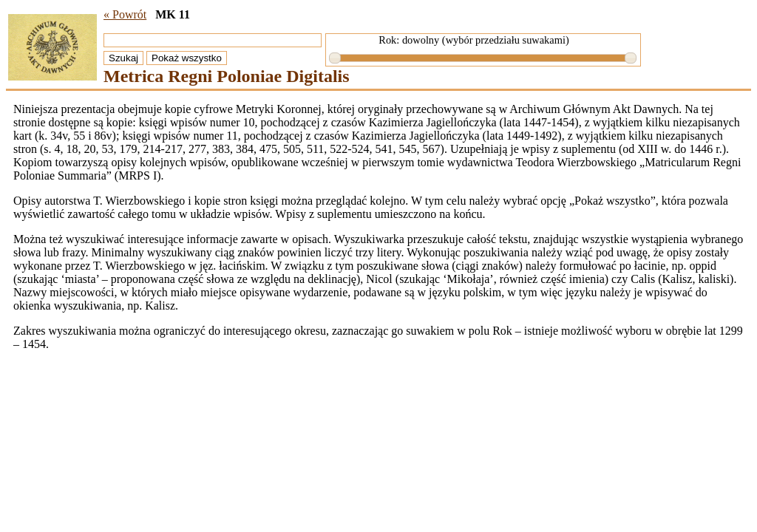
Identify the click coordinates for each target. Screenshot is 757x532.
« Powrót (125, 14)
